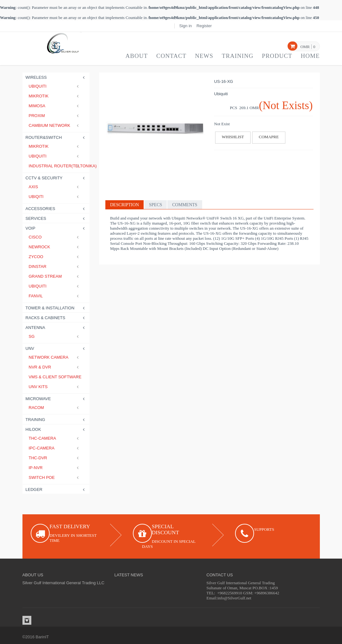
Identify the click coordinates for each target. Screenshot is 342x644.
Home (310, 56)
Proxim (55, 116)
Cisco (55, 237)
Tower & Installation (56, 308)
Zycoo (55, 257)
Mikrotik (55, 96)
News (204, 56)
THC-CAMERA (55, 438)
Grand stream (55, 276)
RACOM (55, 408)
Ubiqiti (55, 197)
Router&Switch (56, 137)
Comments (185, 205)
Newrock (55, 247)
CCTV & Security (56, 178)
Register (204, 26)
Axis (55, 187)
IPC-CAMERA (55, 448)
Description (124, 205)
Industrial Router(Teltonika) (55, 166)
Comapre (269, 137)
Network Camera (55, 357)
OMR (305, 47)
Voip (56, 228)
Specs (155, 205)
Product (277, 56)
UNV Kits (55, 387)
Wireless (56, 77)
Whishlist (233, 137)
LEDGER (56, 489)
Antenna (56, 328)
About (137, 56)
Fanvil (55, 296)
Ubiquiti (55, 86)
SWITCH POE (55, 477)
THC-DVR (55, 458)
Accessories (56, 209)
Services (56, 218)
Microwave (56, 399)
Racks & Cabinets (56, 318)
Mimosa (55, 106)
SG (55, 336)
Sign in (186, 26)
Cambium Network (55, 125)
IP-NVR (55, 468)
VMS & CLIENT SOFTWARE (55, 377)
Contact (171, 56)
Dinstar (55, 266)
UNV (56, 348)
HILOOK (56, 429)
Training (238, 56)
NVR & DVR (55, 367)
